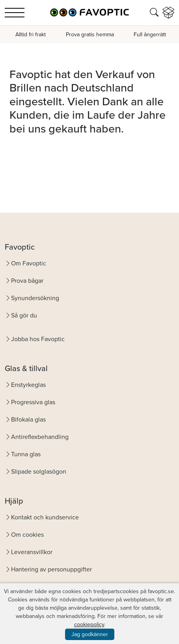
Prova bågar (27, 281)
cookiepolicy (89, 624)
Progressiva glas (33, 402)
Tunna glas (26, 454)
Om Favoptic (29, 263)
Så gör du (24, 315)
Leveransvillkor (32, 552)
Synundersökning (35, 298)
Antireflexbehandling (40, 437)
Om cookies (27, 535)
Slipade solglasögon (39, 471)
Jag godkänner (90, 634)
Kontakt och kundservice (45, 517)
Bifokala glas (28, 419)
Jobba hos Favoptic (38, 339)
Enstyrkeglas (28, 385)
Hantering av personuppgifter (51, 569)
